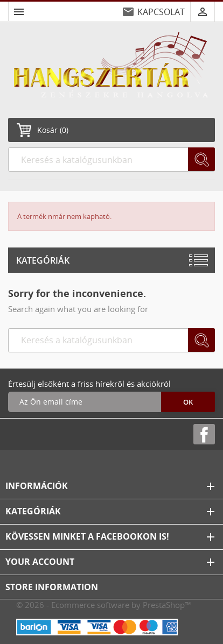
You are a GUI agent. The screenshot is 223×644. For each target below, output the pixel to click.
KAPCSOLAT (161, 12)
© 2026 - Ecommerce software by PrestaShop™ (104, 605)
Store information (52, 587)
